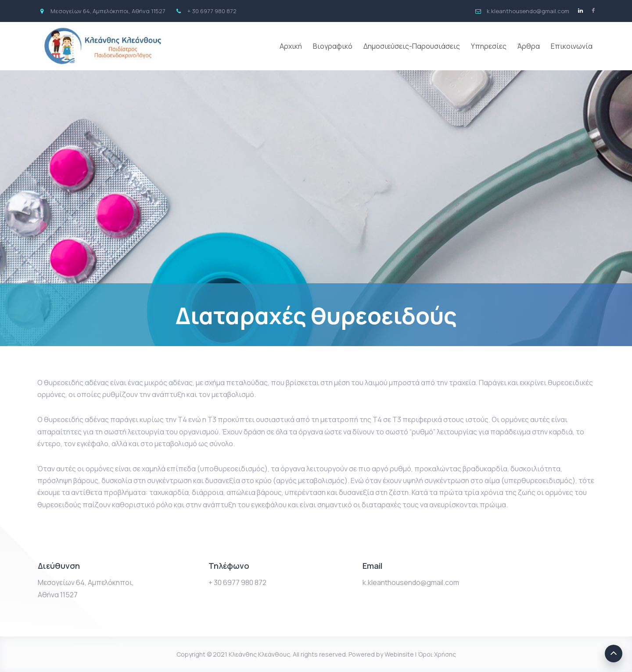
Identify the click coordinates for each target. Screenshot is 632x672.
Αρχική (291, 46)
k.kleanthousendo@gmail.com (411, 582)
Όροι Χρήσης (437, 654)
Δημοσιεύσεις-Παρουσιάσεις (412, 46)
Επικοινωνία (572, 46)
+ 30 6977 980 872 (237, 582)
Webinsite (399, 654)
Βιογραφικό (333, 46)
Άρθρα (529, 46)
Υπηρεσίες (489, 46)
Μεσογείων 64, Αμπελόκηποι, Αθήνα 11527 (86, 588)
